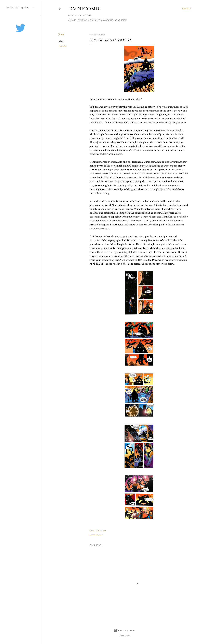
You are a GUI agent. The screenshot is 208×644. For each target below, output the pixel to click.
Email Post (101, 531)
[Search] (187, 9)
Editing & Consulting (90, 20)
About (108, 20)
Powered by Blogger (125, 630)
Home (72, 20)
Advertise (120, 20)
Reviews (62, 46)
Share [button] (61, 34)
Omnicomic (85, 9)
